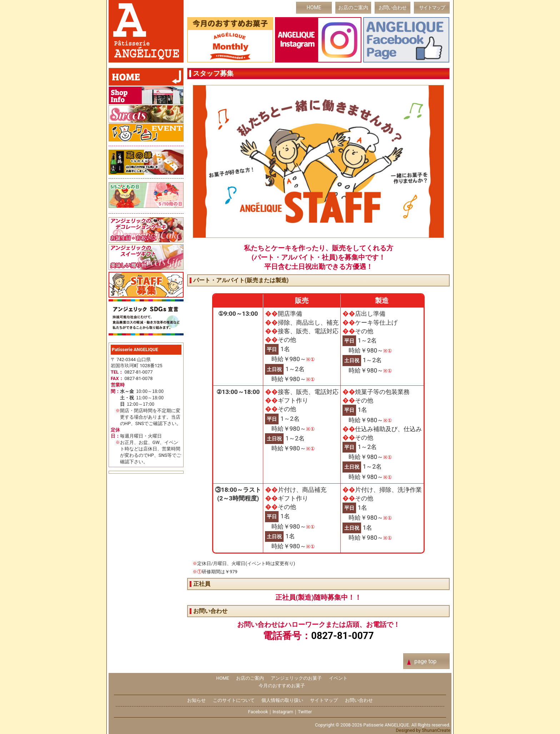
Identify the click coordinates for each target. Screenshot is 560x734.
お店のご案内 (353, 8)
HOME (314, 8)
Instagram (283, 712)
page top (425, 661)
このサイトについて (234, 700)
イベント (338, 678)
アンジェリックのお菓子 (296, 678)
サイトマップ (432, 8)
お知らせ (196, 700)
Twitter (305, 712)
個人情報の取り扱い (282, 700)
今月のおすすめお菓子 (282, 686)
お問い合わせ (392, 8)
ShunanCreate (436, 730)
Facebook (258, 712)
